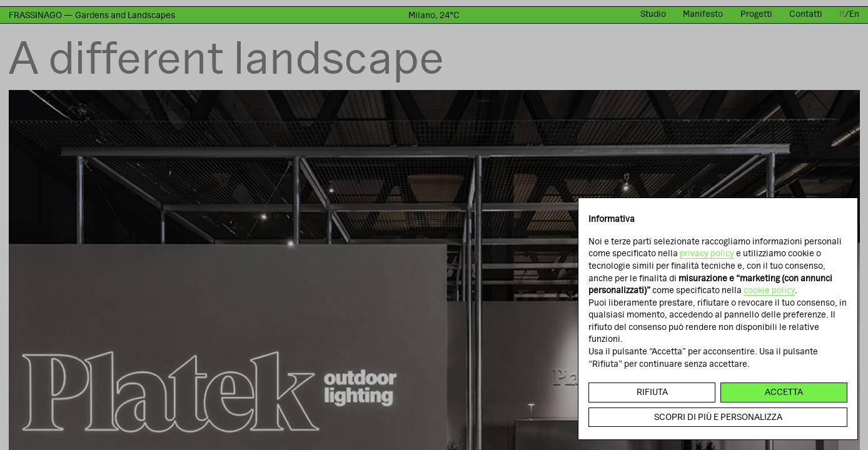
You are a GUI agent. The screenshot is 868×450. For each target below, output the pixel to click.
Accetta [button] (784, 392)
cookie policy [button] (769, 290)
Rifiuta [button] (652, 392)
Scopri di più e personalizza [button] (718, 417)
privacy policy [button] (707, 253)
